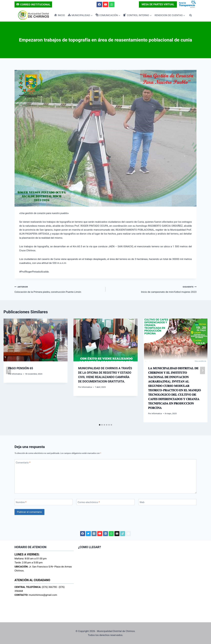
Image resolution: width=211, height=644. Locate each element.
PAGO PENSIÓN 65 (21, 368)
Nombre (21, 502)
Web (142, 502)
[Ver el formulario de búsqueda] (190, 15)
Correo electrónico (89, 502)
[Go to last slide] (8, 370)
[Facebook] (99, 4)
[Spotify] (128, 534)
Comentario (23, 463)
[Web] (167, 502)
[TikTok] (123, 534)
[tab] (100, 425)
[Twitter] (88, 534)
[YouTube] (105, 4)
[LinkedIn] (105, 534)
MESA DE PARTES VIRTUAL (158, 4)
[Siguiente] (203, 370)
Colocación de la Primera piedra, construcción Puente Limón (59, 289)
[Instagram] (94, 534)
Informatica (17, 374)
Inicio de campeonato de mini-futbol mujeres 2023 (152, 289)
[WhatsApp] (112, 4)
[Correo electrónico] (106, 502)
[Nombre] (44, 502)
